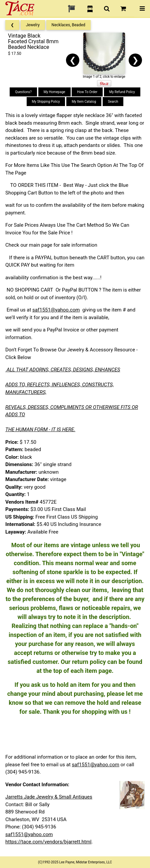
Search (113, 102)
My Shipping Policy (46, 102)
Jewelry (33, 25)
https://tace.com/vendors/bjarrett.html (48, 842)
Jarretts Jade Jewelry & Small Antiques (49, 797)
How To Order (87, 92)
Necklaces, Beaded (68, 25)
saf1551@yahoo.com (56, 310)
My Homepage (54, 92)
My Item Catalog (84, 102)
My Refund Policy (122, 92)
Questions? (23, 92)
